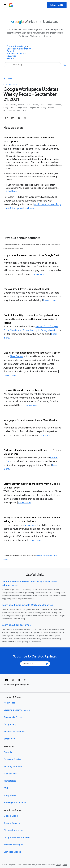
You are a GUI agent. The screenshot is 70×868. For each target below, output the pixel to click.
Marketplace (10, 781)
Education (12, 56)
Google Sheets (48, 108)
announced (30, 525)
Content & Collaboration (20, 49)
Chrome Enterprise (13, 830)
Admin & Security (16, 54)
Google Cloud (11, 816)
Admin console (10, 105)
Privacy (59, 865)
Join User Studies (12, 852)
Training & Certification (15, 803)
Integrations (10, 795)
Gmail (42, 105)
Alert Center (16, 357)
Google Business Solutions (17, 838)
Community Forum (13, 717)
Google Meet (34, 108)
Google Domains (12, 823)
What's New (10, 739)
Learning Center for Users (17, 710)
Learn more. (38, 274)
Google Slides (9, 110)
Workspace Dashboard (15, 732)
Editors (35, 105)
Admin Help (9, 703)
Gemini (11, 51)
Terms (65, 865)
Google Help (10, 724)
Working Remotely (13, 767)
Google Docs (22, 108)
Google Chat (9, 108)
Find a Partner (11, 774)
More (10, 59)
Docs (28, 105)
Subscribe (57, 5)
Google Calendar (54, 105)
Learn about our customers (17, 625)
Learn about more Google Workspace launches (27, 605)
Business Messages (13, 845)
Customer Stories (12, 759)
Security (8, 752)
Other (24, 110)
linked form (11, 191)
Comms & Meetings (17, 46)
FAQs (6, 788)
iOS (19, 110)
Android (21, 105)
